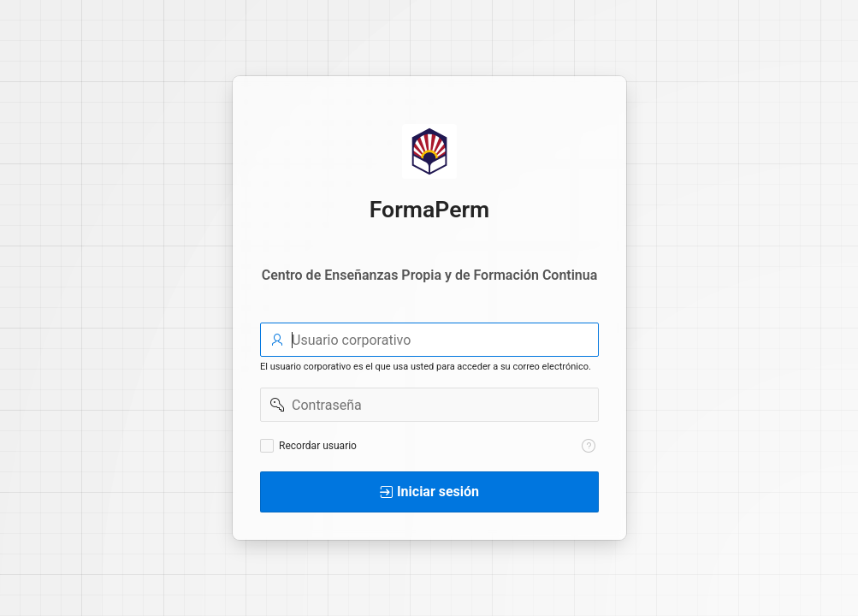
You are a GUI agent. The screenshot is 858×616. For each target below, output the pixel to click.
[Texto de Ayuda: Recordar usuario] (589, 446)
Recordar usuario (318, 446)
